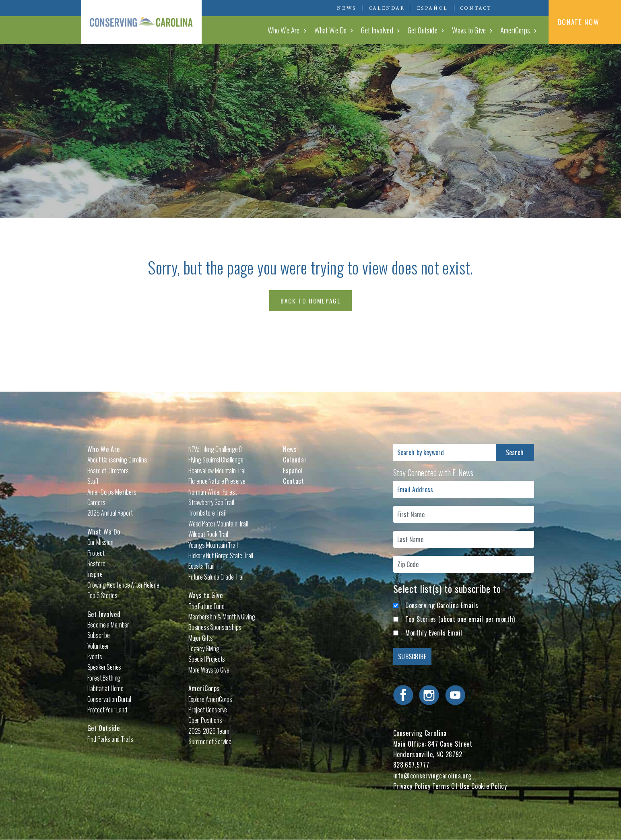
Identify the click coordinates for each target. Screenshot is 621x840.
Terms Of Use (451, 786)
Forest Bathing (104, 678)
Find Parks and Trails (110, 739)
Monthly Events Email (434, 633)
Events (95, 656)
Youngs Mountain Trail (213, 545)
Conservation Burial (109, 699)
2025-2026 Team (209, 731)
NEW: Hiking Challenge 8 (215, 449)
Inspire (95, 574)
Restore (96, 563)
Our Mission (100, 542)
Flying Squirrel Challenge (216, 460)
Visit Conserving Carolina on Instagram (520, 8)
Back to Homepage (311, 301)
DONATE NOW (585, 22)
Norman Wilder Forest (213, 492)
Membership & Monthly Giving (222, 617)
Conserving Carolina (142, 22)
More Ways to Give (209, 670)
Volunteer (98, 646)
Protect (96, 553)
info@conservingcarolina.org (432, 776)
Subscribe (99, 635)
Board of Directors (108, 471)
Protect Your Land (107, 710)
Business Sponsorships (215, 627)
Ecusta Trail (201, 566)
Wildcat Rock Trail (208, 534)
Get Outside (423, 30)
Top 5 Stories (102, 595)
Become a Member (108, 625)
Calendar (387, 8)
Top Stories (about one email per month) (460, 619)
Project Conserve (208, 710)
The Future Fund (206, 606)
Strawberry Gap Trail (211, 502)
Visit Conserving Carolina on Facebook (508, 8)
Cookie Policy (489, 786)
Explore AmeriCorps (210, 699)
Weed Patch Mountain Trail (218, 524)
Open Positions (205, 720)
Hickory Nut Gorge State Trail (221, 555)
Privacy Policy (412, 786)
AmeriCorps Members (112, 492)
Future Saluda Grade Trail (217, 577)
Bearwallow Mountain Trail (218, 471)
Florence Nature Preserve (217, 481)
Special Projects (207, 659)
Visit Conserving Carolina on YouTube (532, 8)
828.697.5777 (411, 765)
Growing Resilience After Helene (123, 585)
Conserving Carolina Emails (442, 605)
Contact (476, 8)
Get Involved (377, 30)
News (347, 8)
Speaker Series (104, 667)
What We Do (331, 30)
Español (432, 8)
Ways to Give (469, 30)
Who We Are (284, 30)
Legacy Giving (204, 648)
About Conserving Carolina (117, 460)
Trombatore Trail (207, 513)
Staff (93, 481)
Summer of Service (210, 741)
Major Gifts (201, 638)
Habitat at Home (106, 688)
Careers (96, 502)
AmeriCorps (515, 30)
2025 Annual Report (110, 513)
